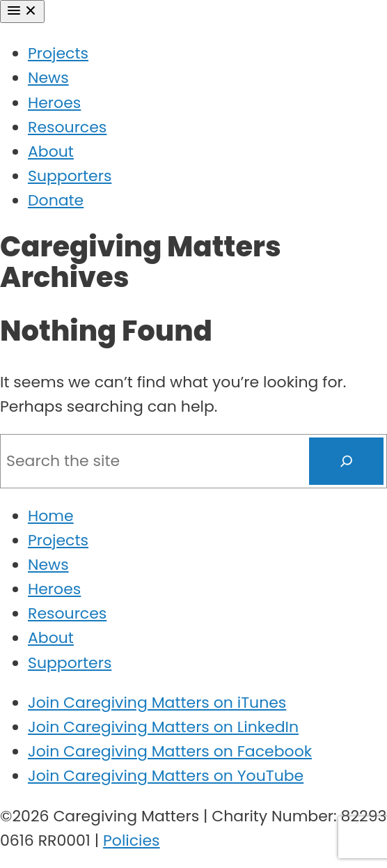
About (51, 152)
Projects (58, 53)
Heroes (54, 103)
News (48, 78)
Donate (56, 200)
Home (51, 516)
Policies (132, 840)
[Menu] (22, 11)
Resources (67, 127)
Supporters (70, 176)
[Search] (347, 461)
